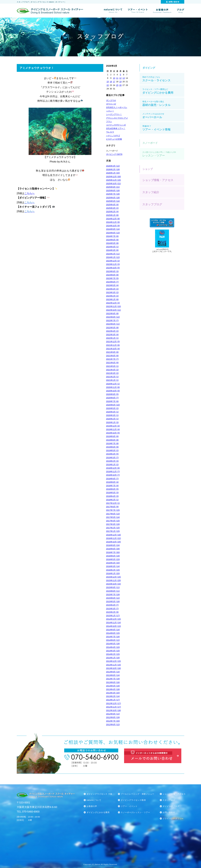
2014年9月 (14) (113, 630)
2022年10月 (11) (113, 310)
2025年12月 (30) (113, 177)
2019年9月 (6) (112, 436)
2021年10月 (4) (113, 349)
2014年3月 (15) (113, 651)
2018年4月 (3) (112, 496)
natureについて (94, 800)
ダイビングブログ (171, 806)
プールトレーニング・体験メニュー (137, 794)
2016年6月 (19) (113, 556)
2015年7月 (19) (113, 595)
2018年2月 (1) (112, 500)
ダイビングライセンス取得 (133, 800)
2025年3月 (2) (112, 208)
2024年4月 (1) (112, 247)
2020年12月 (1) (113, 384)
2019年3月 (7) (112, 458)
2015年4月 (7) (112, 605)
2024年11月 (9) (113, 222)
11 (117, 78)
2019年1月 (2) (112, 465)
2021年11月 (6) (113, 345)
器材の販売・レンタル (163, 103)
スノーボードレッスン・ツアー (135, 812)
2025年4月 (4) (112, 205)
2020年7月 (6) (112, 401)
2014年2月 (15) (113, 654)
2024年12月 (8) (113, 219)
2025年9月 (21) (113, 187)
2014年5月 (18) (113, 644)
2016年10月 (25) (113, 542)
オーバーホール (163, 116)
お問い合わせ (169, 812)
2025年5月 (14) (113, 201)
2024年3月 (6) (112, 250)
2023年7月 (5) (112, 278)
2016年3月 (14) (113, 566)
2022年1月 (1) (112, 338)
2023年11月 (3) (113, 264)
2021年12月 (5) (113, 342)
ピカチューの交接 (114, 139)
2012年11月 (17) (113, 707)
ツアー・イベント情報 (163, 128)
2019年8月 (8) (112, 440)
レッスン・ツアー (163, 154)
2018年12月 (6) (113, 468)
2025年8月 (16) (113, 191)
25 (117, 85)
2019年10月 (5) (113, 433)
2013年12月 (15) (113, 661)
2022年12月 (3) (113, 303)
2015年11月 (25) (113, 580)
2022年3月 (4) (112, 335)
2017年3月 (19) (113, 524)
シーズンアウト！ (114, 114)
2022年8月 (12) (113, 317)
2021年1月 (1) (112, 380)
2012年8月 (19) (113, 717)
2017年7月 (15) (113, 510)
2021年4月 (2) (112, 370)
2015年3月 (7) (112, 609)
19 (120, 82)
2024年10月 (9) (113, 226)
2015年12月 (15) (113, 577)
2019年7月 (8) (112, 443)
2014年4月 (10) (113, 647)
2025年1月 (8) (112, 215)
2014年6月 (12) (113, 640)
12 (120, 78)
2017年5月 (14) (113, 517)
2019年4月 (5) (112, 454)
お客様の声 (92, 806)
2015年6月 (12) (113, 598)
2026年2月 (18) (113, 169)
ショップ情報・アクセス (158, 180)
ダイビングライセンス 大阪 (99, 794)
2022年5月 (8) (112, 328)
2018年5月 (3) (112, 493)
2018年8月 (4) (112, 482)
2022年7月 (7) (112, 320)
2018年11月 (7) (113, 472)
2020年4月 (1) (112, 412)
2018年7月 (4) (112, 486)
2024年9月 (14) (113, 229)
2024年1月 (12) (113, 257)
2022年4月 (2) (112, 331)
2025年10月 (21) (113, 184)
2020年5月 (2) (112, 408)
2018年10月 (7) (113, 475)
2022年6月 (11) (113, 324)
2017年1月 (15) (113, 531)
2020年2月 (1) (112, 419)
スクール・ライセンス (163, 79)
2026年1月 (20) (113, 173)
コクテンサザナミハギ (116, 125)
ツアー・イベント (129, 806)
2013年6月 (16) (113, 682)
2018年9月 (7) (112, 479)
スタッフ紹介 (151, 192)
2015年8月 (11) (113, 591)
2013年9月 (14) (113, 672)
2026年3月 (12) (113, 166)
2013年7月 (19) (113, 679)
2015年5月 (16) (113, 601)
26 (120, 85)
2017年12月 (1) (113, 503)
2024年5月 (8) (112, 243)
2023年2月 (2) (112, 296)
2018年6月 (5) (112, 489)
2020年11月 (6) (113, 387)
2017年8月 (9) (112, 507)
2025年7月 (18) (113, 194)
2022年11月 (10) (113, 306)
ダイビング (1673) (114, 154)
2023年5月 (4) (112, 285)
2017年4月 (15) (113, 521)
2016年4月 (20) (113, 563)
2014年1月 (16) (113, 658)
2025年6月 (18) (113, 198)
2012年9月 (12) (113, 714)
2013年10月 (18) (113, 668)
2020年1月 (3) (112, 422)
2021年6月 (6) (112, 363)
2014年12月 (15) (113, 619)
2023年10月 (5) (113, 268)
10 (114, 78)
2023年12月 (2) (113, 261)
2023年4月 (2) (112, 289)
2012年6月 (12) (113, 724)
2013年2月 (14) (113, 696)
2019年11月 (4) (113, 429)
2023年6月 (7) (112, 282)
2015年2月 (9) (112, 612)
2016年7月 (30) (113, 552)
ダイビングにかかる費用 (163, 91)
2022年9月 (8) (112, 314)
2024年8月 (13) (113, 233)
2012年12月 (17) (113, 703)
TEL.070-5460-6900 (28, 812)
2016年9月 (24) (113, 545)
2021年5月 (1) (112, 366)
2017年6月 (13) (113, 514)
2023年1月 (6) (112, 299)
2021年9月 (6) (112, 352)
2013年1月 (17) (113, 700)
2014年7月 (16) (113, 637)
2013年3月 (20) (113, 693)
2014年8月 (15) (113, 633)
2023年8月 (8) (112, 275)
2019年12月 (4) (113, 426)
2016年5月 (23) (113, 559)
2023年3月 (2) (112, 292)
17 (114, 82)
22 (108, 85)
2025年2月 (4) (112, 212)
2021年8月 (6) (112, 356)
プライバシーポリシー (173, 818)
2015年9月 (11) (113, 587)
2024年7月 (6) (112, 236)
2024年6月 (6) (112, 240)
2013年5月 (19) (113, 686)
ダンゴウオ (111, 100)
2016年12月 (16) (113, 535)
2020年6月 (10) (113, 405)
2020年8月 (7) (112, 398)
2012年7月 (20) (113, 721)
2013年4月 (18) (113, 689)
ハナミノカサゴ (113, 136)
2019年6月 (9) (112, 447)
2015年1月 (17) (113, 616)
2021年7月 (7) (112, 359)
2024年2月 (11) (113, 254)
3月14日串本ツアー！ (116, 128)
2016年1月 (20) (113, 573)
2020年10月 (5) (113, 391)
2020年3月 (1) (112, 415)
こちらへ (30, 193)
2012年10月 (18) (113, 710)
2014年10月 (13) (113, 626)
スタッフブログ (152, 204)
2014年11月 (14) (113, 623)
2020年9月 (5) (112, 394)
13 (124, 78)
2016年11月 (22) (113, 538)
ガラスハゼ (111, 104)
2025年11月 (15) (113, 180)
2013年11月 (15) (113, 665)
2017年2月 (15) (113, 528)
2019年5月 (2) (112, 450)
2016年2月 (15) (113, 570)
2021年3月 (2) (112, 373)
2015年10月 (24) (113, 584)
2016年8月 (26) (113, 549)
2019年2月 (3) (112, 461)
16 (111, 82)
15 (108, 82)
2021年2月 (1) (112, 377)
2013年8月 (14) (113, 675)
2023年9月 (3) (112, 271)
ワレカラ (110, 132)
